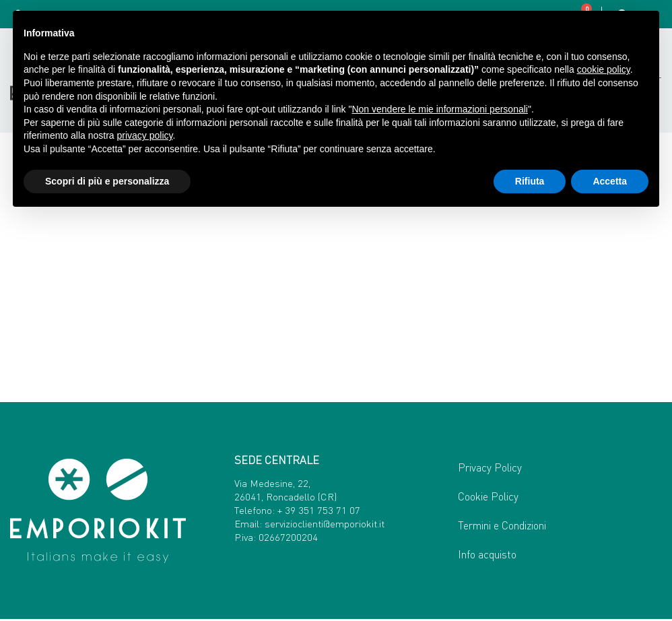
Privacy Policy (490, 469)
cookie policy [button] (604, 69)
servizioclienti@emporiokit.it (325, 525)
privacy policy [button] (145, 135)
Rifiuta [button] (530, 181)
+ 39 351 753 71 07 (319, 511)
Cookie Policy (488, 498)
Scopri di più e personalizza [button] (107, 181)
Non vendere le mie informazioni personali (439, 109)
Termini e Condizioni (502, 527)
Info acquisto (487, 556)
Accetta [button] (610, 181)
